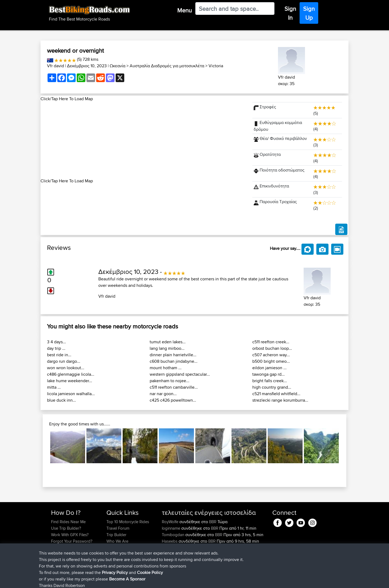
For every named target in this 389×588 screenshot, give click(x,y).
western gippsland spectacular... (180, 374)
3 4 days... (56, 342)
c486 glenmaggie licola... (71, 374)
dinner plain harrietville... (173, 355)
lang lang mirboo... (167, 348)
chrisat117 (170, 548)
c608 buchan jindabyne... (174, 361)
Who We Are (117, 541)
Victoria (216, 66)
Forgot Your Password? (72, 541)
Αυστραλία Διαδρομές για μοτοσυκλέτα (167, 66)
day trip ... (56, 348)
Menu (185, 10)
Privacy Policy (123, 580)
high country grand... (272, 387)
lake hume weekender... (70, 381)
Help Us (114, 554)
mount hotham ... (166, 368)
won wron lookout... (66, 368)
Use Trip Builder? (66, 528)
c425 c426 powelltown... (173, 400)
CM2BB (207, 554)
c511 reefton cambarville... (174, 387)
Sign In (290, 13)
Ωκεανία (118, 66)
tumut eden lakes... (168, 342)
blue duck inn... (61, 400)
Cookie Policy (150, 580)
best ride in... (59, 355)
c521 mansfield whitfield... (276, 394)
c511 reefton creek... (271, 342)
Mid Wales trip (212, 548)
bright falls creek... (270, 381)
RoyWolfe (171, 522)
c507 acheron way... (271, 355)
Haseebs (170, 541)
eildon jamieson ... (269, 368)
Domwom (171, 554)
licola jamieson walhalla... (71, 394)
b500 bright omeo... (271, 361)
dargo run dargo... (64, 361)
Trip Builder (116, 535)
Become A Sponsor (68, 548)
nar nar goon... (163, 394)
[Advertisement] (143, 140)
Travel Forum (118, 528)
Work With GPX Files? (70, 535)
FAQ (55, 554)
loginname (172, 528)
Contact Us (116, 548)
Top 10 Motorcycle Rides (128, 522)
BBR (213, 522)
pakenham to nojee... (170, 381)
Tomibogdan (174, 535)
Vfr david (56, 66)
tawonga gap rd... (269, 374)
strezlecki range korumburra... (280, 400)
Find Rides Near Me (68, 522)
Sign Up (309, 13)
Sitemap (101, 580)
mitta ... (54, 387)
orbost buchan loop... (272, 348)
